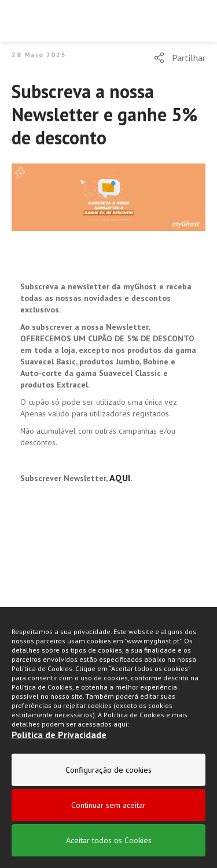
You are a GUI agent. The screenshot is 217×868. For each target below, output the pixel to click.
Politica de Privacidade (59, 735)
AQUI (120, 478)
